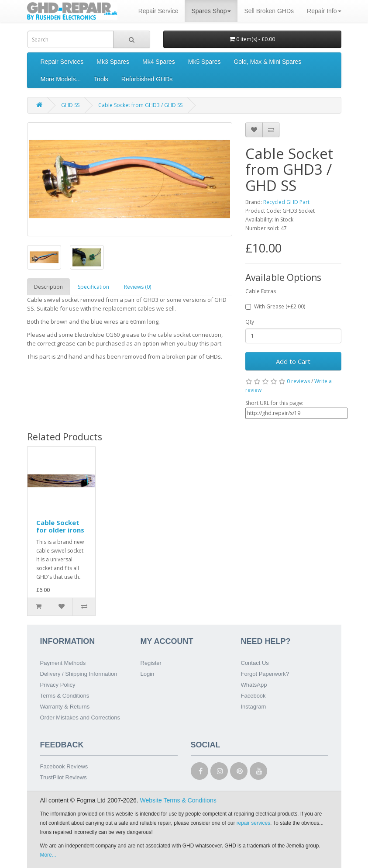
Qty (250, 322)
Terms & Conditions (65, 696)
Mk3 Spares (113, 62)
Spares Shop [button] (211, 11)
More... (48, 855)
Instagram (254, 707)
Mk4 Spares (159, 62)
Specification (93, 287)
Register (151, 663)
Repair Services (62, 62)
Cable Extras (261, 291)
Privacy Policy (58, 685)
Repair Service (158, 11)
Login (148, 674)
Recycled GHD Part (286, 202)
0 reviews (298, 381)
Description (48, 287)
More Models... (61, 79)
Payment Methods (63, 663)
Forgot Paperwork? (265, 674)
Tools (101, 79)
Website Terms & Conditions (178, 800)
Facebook (253, 696)
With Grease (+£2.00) (275, 306)
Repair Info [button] (324, 11)
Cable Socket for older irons (60, 526)
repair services (253, 823)
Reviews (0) (138, 287)
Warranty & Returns (65, 707)
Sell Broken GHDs (269, 11)
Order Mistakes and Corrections (80, 718)
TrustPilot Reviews (64, 777)
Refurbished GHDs (147, 79)
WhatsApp (254, 685)
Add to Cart (293, 361)
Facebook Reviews (64, 766)
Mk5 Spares (205, 62)
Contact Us (255, 663)
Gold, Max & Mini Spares (267, 62)
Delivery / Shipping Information (79, 674)
